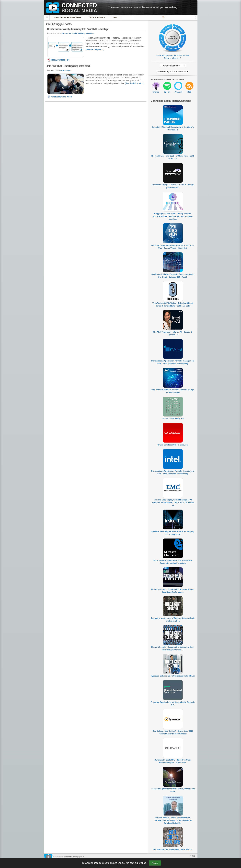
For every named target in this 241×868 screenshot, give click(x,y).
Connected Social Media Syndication (78, 33)
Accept (155, 863)
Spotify (167, 92)
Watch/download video (60, 97)
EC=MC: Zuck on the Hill (173, 419)
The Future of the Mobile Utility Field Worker (173, 849)
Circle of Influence (97, 17)
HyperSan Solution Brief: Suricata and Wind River (173, 676)
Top (193, 856)
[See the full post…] (95, 49)
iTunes (156, 92)
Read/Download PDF (59, 60)
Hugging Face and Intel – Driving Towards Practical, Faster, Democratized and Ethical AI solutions (173, 216)
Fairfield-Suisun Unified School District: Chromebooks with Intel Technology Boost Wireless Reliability (173, 820)
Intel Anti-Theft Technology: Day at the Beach (69, 66)
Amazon (178, 92)
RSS (189, 92)
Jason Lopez (66, 70)
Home (47, 17)
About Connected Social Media (68, 17)
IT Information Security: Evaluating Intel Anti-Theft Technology (78, 29)
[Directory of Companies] (173, 66)
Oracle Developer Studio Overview (173, 445)
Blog (115, 17)
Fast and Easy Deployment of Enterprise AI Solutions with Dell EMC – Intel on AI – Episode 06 (173, 503)
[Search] (181, 17)
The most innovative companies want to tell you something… (144, 7)
